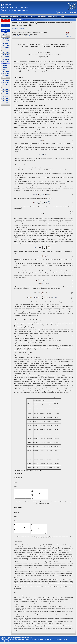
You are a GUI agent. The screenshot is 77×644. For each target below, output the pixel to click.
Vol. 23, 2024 (6, 43)
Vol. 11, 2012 (6, 80)
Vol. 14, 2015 (6, 71)
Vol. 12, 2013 (6, 76)
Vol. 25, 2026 (6, 39)
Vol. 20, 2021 (6, 50)
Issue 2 (5, 65)
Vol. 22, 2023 (6, 46)
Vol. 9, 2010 (5, 85)
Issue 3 (5, 67)
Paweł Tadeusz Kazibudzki (20, 29)
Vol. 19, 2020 (6, 52)
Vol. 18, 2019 (6, 55)
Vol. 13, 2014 (6, 73)
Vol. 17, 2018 (6, 57)
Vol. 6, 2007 (5, 92)
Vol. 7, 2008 (5, 89)
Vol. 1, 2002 (5, 103)
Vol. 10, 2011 (6, 83)
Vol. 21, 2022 (6, 48)
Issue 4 (5, 69)
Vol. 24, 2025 (6, 41)
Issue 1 (5, 63)
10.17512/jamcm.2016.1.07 (23, 36)
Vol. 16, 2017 (6, 59)
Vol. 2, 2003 (5, 101)
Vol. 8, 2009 (5, 87)
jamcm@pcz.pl (8, 641)
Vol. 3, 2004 (5, 98)
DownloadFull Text (69, 35)
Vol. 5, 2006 (5, 94)
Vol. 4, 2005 (5, 96)
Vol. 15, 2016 (6, 61)
